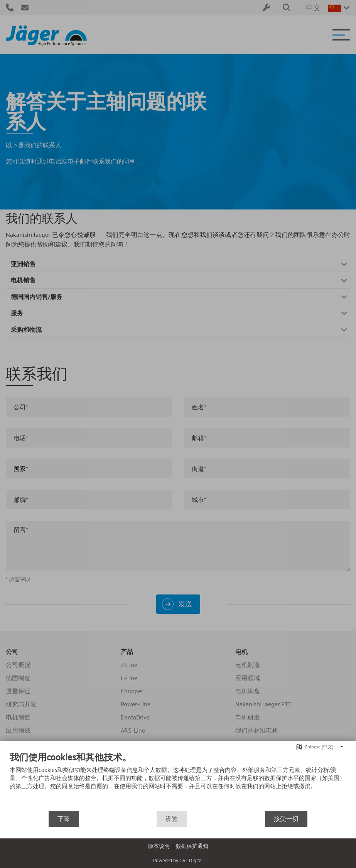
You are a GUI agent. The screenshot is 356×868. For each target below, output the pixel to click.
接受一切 (286, 819)
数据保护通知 (192, 846)
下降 (64, 819)
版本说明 (159, 846)
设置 (172, 819)
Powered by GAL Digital (178, 860)
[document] (178, 781)
